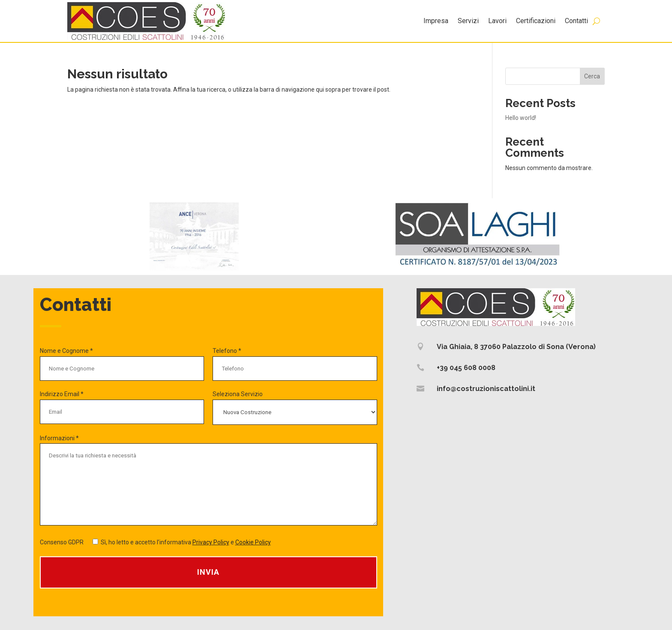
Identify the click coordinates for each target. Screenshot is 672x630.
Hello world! (521, 118)
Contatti (576, 21)
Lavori (497, 21)
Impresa (436, 21)
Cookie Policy (253, 542)
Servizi (468, 21)
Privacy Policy (211, 542)
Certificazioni (536, 21)
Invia (208, 572)
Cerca (592, 76)
